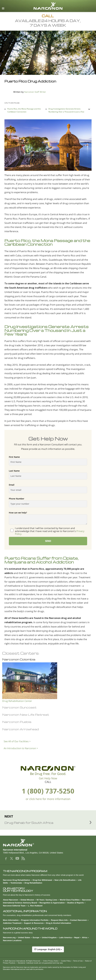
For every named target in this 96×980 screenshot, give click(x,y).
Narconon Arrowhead (21, 729)
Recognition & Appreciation (52, 903)
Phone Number (48, 502)
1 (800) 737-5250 (48, 791)
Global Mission (27, 900)
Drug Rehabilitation (33, 883)
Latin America (65, 937)
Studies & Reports (76, 903)
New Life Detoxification (65, 880)
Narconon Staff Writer (35, 92)
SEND (48, 541)
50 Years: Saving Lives (47, 900)
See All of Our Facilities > (17, 741)
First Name (48, 461)
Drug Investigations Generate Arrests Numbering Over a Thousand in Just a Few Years (66, 112)
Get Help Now (48, 778)
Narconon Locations (12, 940)
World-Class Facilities (70, 900)
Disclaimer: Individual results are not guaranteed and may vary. (40, 963)
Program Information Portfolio (35, 920)
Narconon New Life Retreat (26, 715)
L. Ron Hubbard (35, 906)
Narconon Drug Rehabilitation (17, 880)
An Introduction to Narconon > (21, 748)
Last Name (48, 474)
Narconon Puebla (17, 722)
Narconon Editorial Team (14, 906)
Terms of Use (78, 961)
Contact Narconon (78, 920)
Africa (85, 937)
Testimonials (16, 883)
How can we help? (48, 518)
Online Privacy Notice (51, 961)
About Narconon (10, 900)
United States (24, 937)
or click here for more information (48, 799)
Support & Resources (34, 923)
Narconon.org (9, 937)
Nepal (77, 937)
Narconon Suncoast (19, 707)
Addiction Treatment (12, 923)
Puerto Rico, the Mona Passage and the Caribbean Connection (24, 110)
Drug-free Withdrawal (42, 880)
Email (48, 488)
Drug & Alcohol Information (59, 923)
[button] (48, 951)
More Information (11, 920)
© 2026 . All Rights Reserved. (22, 961)
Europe (36, 937)
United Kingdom (49, 937)
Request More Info (59, 920)
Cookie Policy (66, 961)
